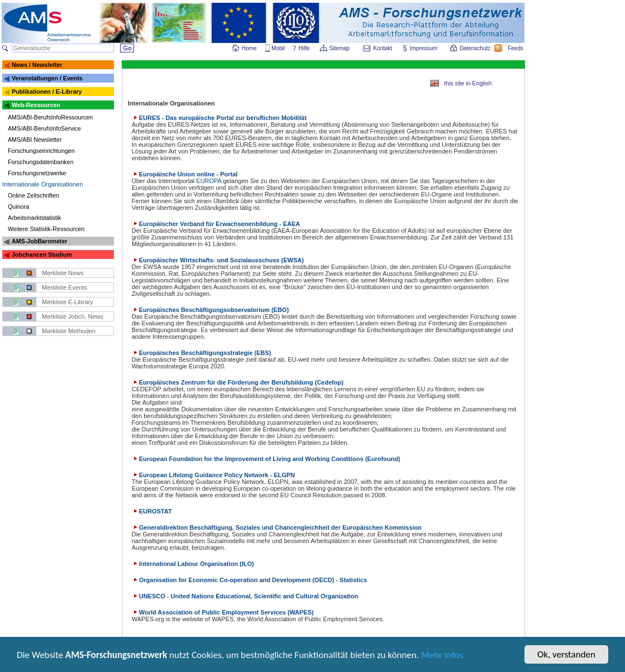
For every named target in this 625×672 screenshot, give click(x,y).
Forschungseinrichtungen (41, 151)
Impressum (424, 48)
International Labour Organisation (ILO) (193, 564)
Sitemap (340, 48)
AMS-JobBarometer (39, 241)
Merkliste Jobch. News (73, 316)
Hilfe (304, 48)
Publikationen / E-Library (47, 92)
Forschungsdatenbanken (40, 162)
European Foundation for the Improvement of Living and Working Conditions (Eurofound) (266, 459)
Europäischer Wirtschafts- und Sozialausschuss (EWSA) (218, 260)
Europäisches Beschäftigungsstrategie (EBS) (202, 353)
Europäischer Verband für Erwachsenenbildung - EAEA (216, 224)
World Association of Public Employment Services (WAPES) (223, 612)
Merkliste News (63, 273)
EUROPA (209, 181)
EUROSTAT (152, 511)
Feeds (516, 48)
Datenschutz (476, 48)
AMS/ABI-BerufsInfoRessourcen (50, 117)
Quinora (18, 207)
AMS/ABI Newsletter (35, 140)
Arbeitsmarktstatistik (34, 218)
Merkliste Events (65, 287)
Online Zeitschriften (34, 195)
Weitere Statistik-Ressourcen (46, 229)
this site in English (468, 83)
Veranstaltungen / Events (47, 78)
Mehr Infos (442, 656)
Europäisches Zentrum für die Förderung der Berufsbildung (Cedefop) (238, 382)
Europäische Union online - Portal (185, 174)
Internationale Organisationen (42, 184)
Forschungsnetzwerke (37, 173)
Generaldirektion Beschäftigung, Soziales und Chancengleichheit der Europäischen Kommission (277, 527)
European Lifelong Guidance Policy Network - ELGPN (213, 475)
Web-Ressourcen (36, 105)
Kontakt (383, 48)
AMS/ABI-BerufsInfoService (44, 128)
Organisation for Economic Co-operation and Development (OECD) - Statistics (249, 580)
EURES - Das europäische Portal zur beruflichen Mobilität (219, 118)
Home (249, 48)
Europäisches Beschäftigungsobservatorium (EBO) (210, 310)
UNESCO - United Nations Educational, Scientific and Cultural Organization (245, 596)
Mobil (278, 48)
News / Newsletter (37, 65)
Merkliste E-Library (68, 302)
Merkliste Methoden (69, 331)
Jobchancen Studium (42, 255)
